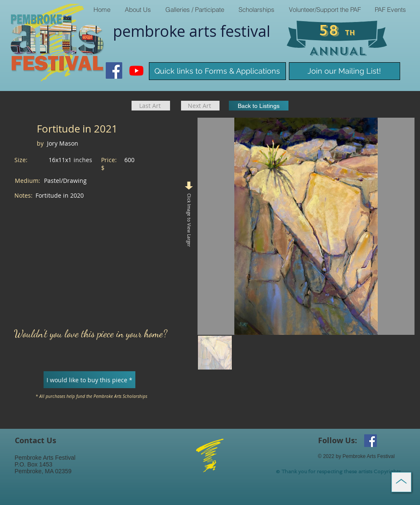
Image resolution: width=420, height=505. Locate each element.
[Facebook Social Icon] (114, 70)
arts (205, 31)
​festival (245, 31)
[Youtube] (136, 70)
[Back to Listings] (259, 106)
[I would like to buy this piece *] (89, 380)
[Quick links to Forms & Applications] (217, 71)
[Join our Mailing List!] (345, 71)
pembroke (151, 31)
